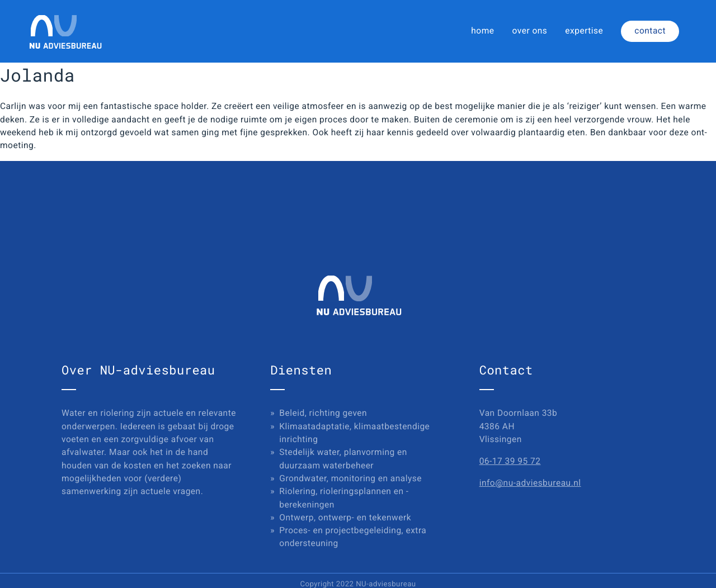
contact (650, 31)
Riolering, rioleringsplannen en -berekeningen (344, 498)
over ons (530, 31)
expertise (584, 31)
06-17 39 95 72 (510, 461)
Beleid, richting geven (323, 413)
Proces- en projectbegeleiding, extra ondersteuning (353, 537)
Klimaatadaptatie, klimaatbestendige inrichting (354, 433)
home (482, 31)
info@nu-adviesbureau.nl (530, 483)
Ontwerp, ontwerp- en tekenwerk (345, 518)
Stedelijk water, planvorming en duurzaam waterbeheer (343, 459)
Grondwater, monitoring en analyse (350, 478)
